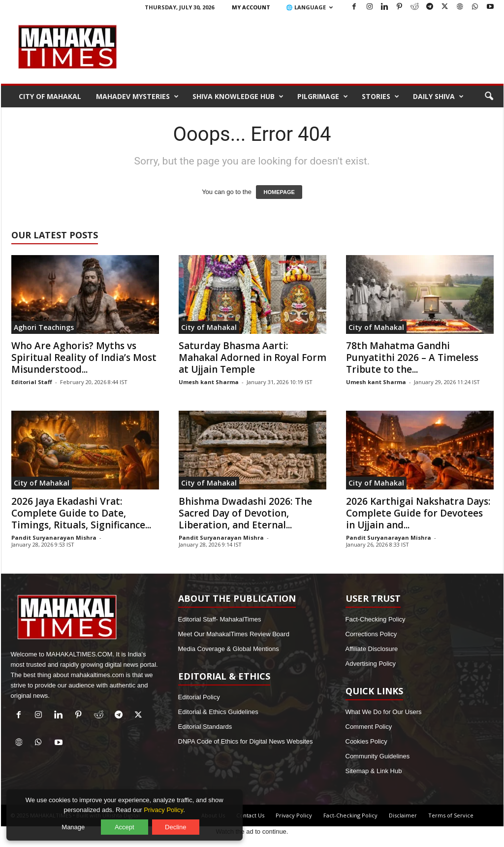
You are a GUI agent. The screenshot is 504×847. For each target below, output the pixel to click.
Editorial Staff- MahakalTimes (220, 619)
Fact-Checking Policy (376, 619)
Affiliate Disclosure (372, 649)
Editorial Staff (32, 382)
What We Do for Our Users (384, 712)
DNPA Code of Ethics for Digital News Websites (246, 741)
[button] (489, 97)
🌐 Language (309, 7)
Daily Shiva (438, 97)
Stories (380, 97)
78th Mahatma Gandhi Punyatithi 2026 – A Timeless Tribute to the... (412, 358)
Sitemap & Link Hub (374, 771)
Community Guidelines (378, 756)
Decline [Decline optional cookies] (176, 826)
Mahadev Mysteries (137, 97)
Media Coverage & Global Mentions (229, 649)
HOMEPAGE (279, 192)
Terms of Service (451, 815)
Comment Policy (369, 727)
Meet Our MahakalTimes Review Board (234, 634)
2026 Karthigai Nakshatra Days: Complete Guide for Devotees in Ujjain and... (418, 513)
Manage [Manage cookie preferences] (75, 826)
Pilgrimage (323, 97)
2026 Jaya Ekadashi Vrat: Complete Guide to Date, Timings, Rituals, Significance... (81, 513)
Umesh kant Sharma (209, 382)
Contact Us (250, 815)
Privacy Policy (294, 815)
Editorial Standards (205, 727)
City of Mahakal (50, 96)
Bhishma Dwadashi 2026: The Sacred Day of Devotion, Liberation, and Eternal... (245, 513)
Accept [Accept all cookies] (126, 826)
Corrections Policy (371, 634)
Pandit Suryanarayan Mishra (54, 538)
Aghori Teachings (44, 327)
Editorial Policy (199, 697)
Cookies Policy (366, 741)
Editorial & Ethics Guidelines (218, 712)
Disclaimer (403, 815)
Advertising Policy (371, 664)
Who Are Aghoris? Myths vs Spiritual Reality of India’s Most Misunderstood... (84, 358)
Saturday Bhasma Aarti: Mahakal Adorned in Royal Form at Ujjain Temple (252, 358)
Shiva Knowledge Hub (238, 97)
